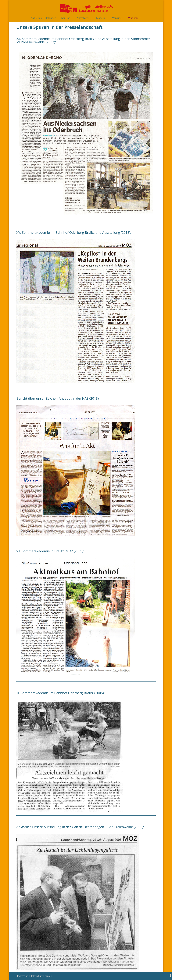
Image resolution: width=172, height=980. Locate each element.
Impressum (23, 976)
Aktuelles (36, 18)
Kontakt (49, 976)
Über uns (65, 18)
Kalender (51, 18)
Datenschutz (37, 976)
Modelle (101, 18)
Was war (133, 18)
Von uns (117, 18)
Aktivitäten (83, 18)
